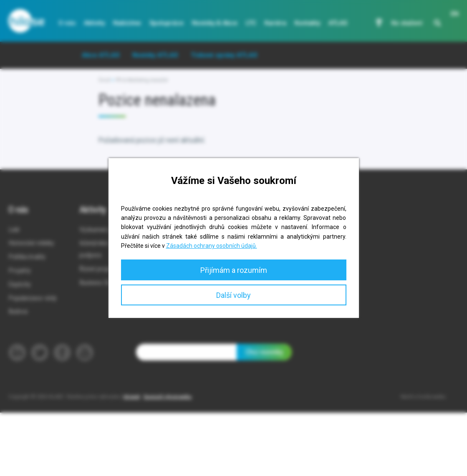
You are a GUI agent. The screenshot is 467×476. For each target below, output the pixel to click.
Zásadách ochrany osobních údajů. (212, 246)
